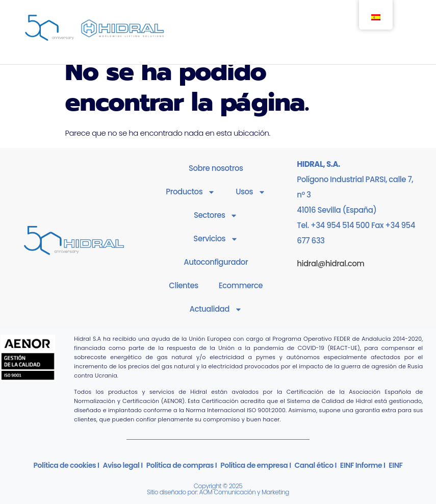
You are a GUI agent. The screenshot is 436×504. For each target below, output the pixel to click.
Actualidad (216, 309)
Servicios (216, 239)
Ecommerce (241, 285)
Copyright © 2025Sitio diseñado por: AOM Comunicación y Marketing (218, 489)
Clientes (183, 285)
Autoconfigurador (216, 262)
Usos (251, 192)
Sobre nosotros (216, 168)
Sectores (216, 216)
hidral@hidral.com (330, 263)
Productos (190, 192)
